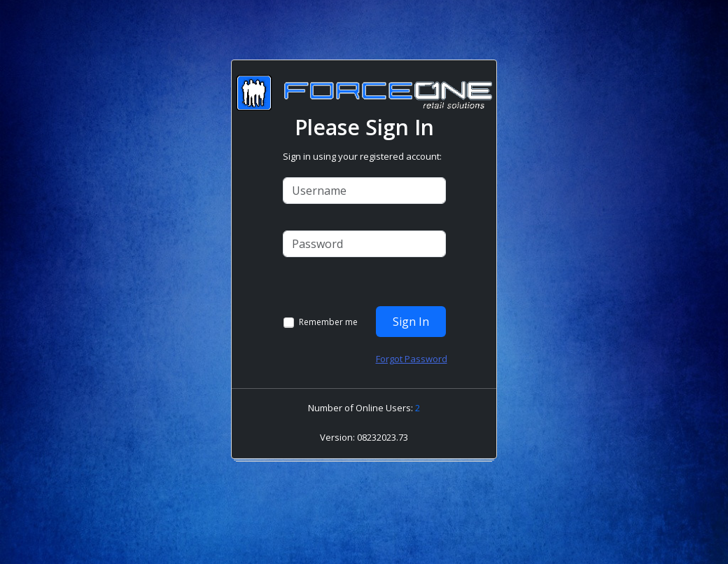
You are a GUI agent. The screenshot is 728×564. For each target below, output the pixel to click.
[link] (367, 449)
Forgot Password (412, 359)
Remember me (328, 323)
